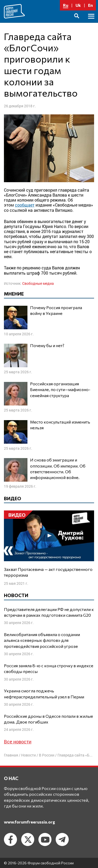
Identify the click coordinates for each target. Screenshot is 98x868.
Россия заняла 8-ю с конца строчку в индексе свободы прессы (49, 668)
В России (47, 755)
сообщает (25, 205)
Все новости (18, 742)
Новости (28, 755)
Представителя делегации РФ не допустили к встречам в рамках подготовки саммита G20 (49, 612)
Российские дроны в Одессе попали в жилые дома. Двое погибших (48, 719)
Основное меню (91, 22)
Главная (11, 755)
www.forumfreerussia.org (30, 822)
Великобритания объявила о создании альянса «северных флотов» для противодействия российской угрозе (42, 640)
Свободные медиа (38, 283)
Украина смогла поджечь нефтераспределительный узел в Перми (44, 694)
